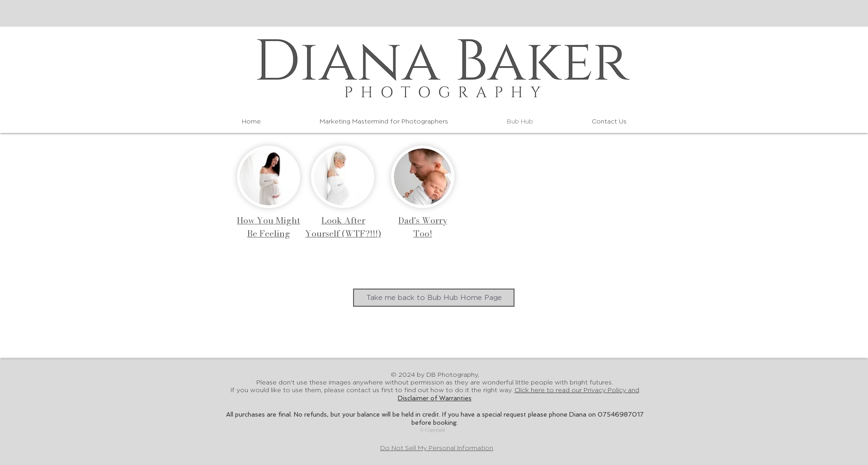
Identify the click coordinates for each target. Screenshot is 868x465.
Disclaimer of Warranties (435, 398)
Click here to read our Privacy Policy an (577, 390)
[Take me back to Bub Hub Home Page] (434, 298)
